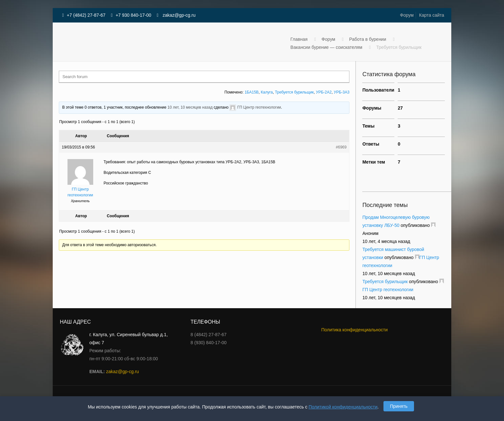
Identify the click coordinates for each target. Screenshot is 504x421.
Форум (407, 15)
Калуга (267, 92)
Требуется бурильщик (294, 92)
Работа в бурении (368, 39)
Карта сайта (432, 15)
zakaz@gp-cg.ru (178, 15)
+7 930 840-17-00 (134, 15)
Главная (299, 39)
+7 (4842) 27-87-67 (86, 15)
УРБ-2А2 (324, 92)
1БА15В (252, 92)
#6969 (341, 147)
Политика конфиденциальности (354, 330)
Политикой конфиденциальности (343, 407)
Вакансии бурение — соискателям (326, 47)
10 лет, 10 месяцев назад (190, 107)
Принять (399, 406)
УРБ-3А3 (342, 92)
